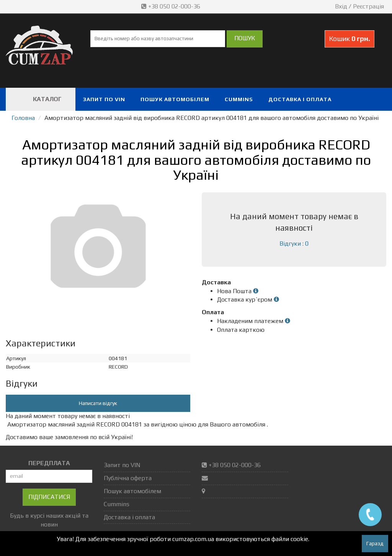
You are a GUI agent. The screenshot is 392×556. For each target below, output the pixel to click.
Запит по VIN (104, 99)
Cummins (239, 99)
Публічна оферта (128, 478)
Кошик (350, 39)
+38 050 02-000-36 (171, 6)
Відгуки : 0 (294, 244)
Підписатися (49, 497)
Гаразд (375, 543)
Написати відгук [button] (98, 403)
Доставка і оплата (300, 99)
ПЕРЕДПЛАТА (49, 463)
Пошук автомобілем (175, 99)
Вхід (341, 6)
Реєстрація (368, 6)
